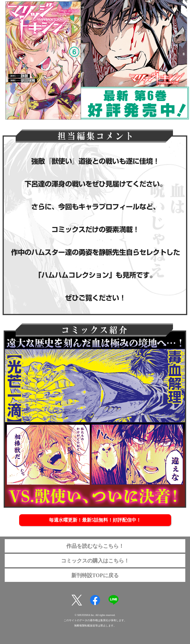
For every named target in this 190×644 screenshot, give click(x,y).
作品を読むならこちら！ (95, 546)
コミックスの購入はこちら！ (95, 561)
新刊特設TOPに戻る (95, 575)
